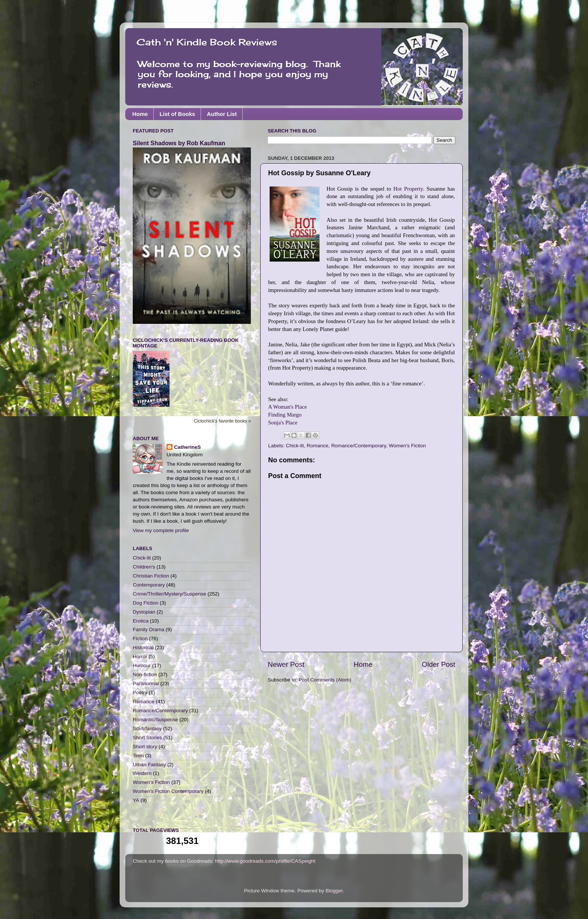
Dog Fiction (145, 603)
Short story (145, 747)
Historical (143, 648)
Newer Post (286, 664)
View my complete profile (161, 530)
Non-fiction (145, 675)
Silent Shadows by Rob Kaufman (179, 143)
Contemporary (149, 585)
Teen (138, 756)
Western (142, 773)
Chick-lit (295, 446)
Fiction (140, 638)
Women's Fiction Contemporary (168, 791)
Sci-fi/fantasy (147, 729)
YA (136, 800)
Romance (318, 446)
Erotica (141, 621)
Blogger (334, 891)
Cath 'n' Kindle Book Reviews (207, 42)
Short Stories (147, 738)
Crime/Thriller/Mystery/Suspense (169, 594)
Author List (222, 114)
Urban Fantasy (149, 765)
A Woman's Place (287, 407)
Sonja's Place (283, 423)
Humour (142, 666)
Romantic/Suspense (155, 720)
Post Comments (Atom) (325, 680)
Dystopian (144, 612)
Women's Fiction (407, 446)
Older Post (439, 664)
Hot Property (408, 189)
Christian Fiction (151, 576)
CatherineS (187, 447)
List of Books (177, 114)
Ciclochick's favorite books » (222, 421)
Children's (144, 567)
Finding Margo (285, 415)
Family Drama (148, 629)
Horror (140, 657)
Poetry (140, 693)
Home (140, 114)
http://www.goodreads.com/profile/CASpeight (265, 861)
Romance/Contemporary (358, 446)
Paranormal (146, 684)
